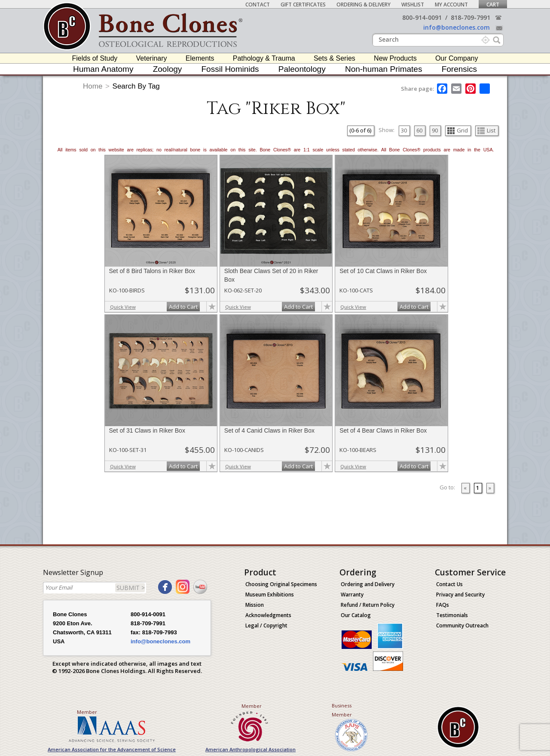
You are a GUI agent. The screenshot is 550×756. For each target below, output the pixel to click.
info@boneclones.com (457, 27)
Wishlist (413, 5)
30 (404, 130)
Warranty (352, 595)
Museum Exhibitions (270, 595)
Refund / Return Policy (368, 605)
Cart (493, 5)
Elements (200, 58)
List (486, 130)
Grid (458, 130)
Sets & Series (335, 58)
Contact (258, 5)
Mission (255, 605)
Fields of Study (95, 58)
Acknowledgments (268, 615)
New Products (395, 58)
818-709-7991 (471, 17)
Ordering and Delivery (368, 584)
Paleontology (302, 69)
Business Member (342, 710)
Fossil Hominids (230, 69)
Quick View (123, 307)
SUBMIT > (131, 588)
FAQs (443, 605)
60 (419, 130)
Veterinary (152, 58)
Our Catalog (356, 615)
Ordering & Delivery (364, 5)
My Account (451, 5)
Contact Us (449, 584)
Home (93, 86)
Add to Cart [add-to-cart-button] (183, 307)
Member (87, 712)
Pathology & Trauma (264, 58)
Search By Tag (136, 86)
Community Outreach (462, 625)
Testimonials (452, 615)
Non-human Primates (384, 69)
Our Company (457, 58)
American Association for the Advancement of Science (112, 749)
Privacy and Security (460, 595)
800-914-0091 (422, 17)
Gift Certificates (303, 5)
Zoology (168, 69)
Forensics (459, 69)
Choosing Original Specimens (281, 584)
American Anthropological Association (251, 749)
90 (435, 130)
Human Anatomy (103, 69)
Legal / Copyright (266, 625)
